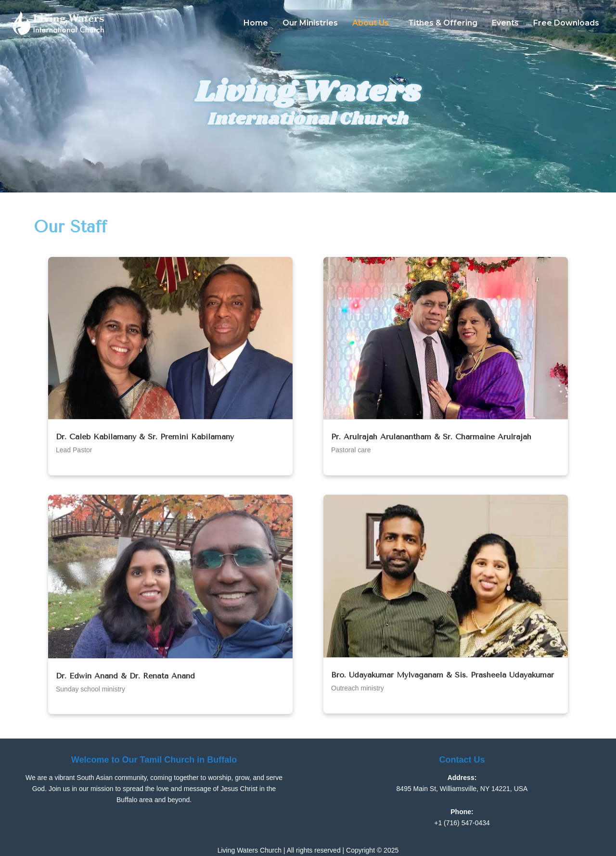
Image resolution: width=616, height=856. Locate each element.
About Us (371, 23)
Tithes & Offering (443, 23)
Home (256, 23)
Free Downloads (566, 23)
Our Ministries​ (310, 23)
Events (505, 23)
